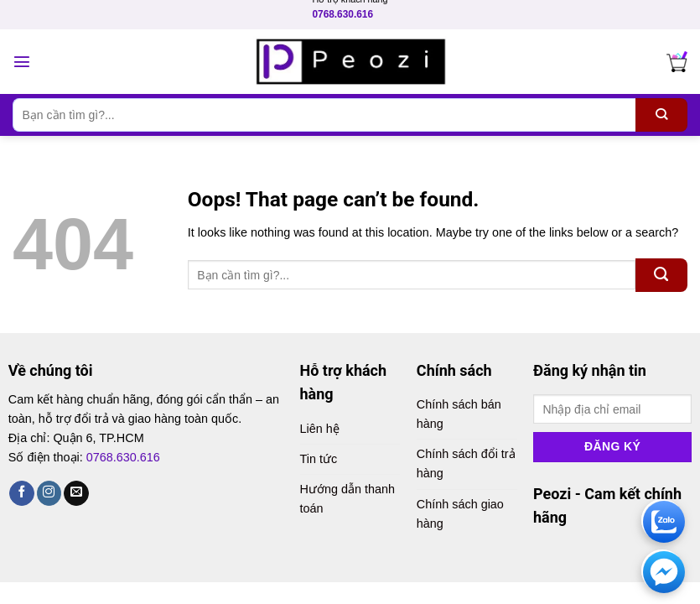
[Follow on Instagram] (49, 493)
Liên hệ (320, 429)
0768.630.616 (342, 14)
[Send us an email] (76, 493)
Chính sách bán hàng (459, 414)
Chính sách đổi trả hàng (466, 463)
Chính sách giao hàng (460, 514)
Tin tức (319, 459)
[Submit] (661, 115)
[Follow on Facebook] (22, 493)
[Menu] (22, 61)
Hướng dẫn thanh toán (347, 499)
